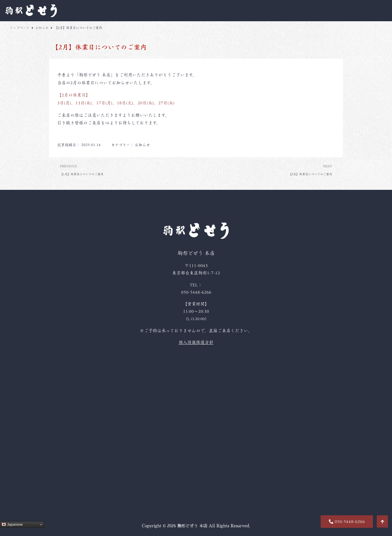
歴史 (342, 11)
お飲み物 (302, 11)
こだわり (259, 11)
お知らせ (42, 28)
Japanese (12, 525)
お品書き (280, 11)
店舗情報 (359, 11)
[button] (347, 522)
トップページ (20, 28)
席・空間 (324, 11)
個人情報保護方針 (196, 342)
